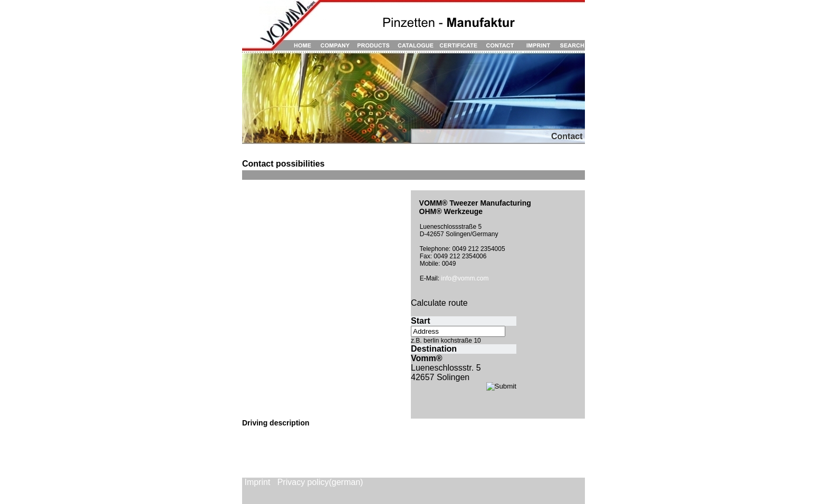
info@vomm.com (465, 278)
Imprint (257, 482)
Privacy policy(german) (320, 482)
